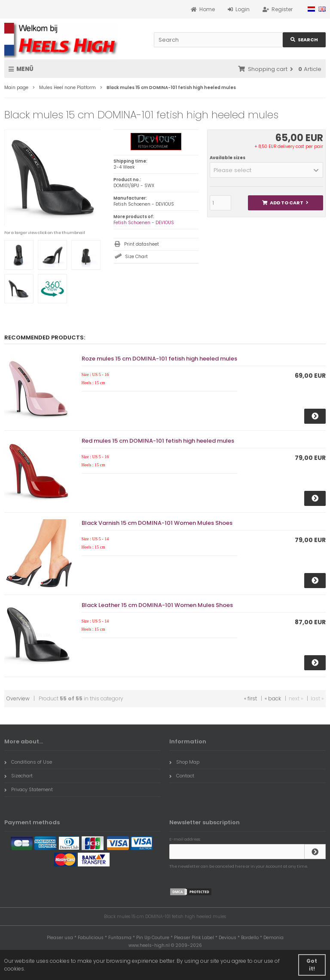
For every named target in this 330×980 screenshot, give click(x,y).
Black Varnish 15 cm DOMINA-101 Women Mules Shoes (157, 523)
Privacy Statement (29, 789)
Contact (182, 776)
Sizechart (18, 776)
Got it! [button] (312, 965)
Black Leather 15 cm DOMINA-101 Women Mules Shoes (157, 605)
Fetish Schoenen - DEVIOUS (144, 223)
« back (273, 698)
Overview (18, 698)
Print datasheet (142, 244)
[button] (266, 170)
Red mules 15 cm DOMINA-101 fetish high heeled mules (158, 441)
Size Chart (136, 257)
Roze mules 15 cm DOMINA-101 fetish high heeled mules (159, 359)
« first (251, 698)
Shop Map (184, 762)
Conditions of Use (28, 762)
